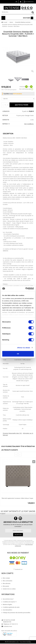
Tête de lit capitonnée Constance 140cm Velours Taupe (17, 498)
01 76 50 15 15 (29, 2)
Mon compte (6, 578)
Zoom (32, 71)
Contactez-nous (8, 626)
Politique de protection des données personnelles (16, 613)
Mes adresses (6, 583)
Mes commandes (7, 581)
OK (18, 354)
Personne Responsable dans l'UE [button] (12, 433)
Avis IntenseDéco (7, 610)
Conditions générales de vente (10, 607)
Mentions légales (7, 604)
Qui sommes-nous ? (8, 599)
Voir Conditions (29, 124)
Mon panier (5, 586)
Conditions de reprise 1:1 (9, 602)
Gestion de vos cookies (8, 589)
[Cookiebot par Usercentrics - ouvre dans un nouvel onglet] (26, 289)
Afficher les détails (24, 348)
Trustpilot (3, 514)
